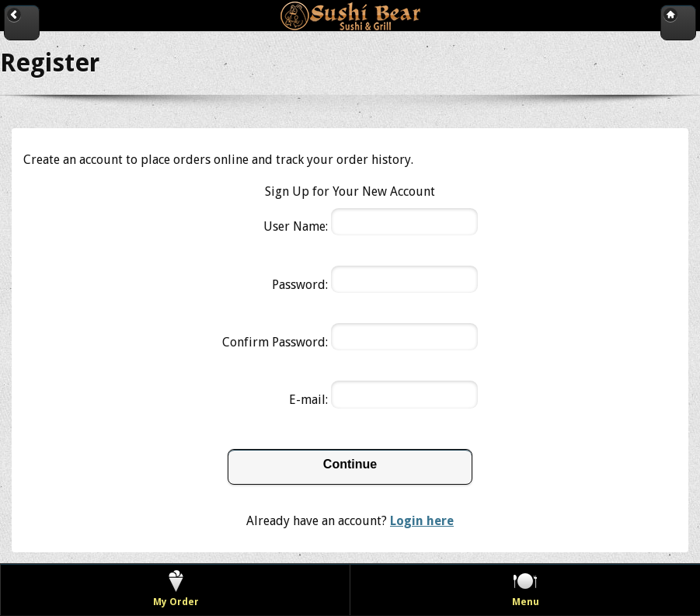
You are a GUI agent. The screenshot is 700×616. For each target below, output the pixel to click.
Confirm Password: (275, 342)
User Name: (296, 226)
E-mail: (308, 400)
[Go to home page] (678, 23)
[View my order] (176, 590)
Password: (300, 285)
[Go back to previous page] (22, 23)
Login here (422, 521)
